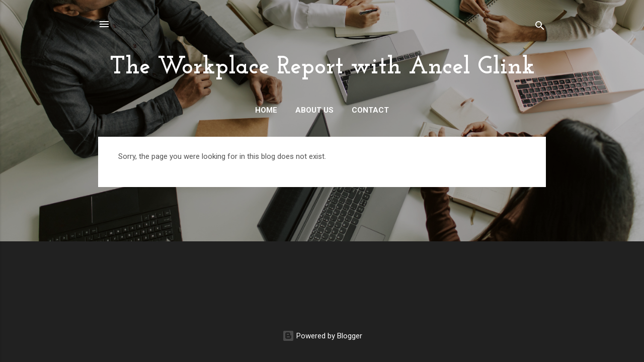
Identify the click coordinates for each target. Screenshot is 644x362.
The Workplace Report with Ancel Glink (322, 67)
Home (266, 110)
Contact (370, 110)
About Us (314, 110)
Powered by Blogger (322, 336)
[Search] (540, 27)
